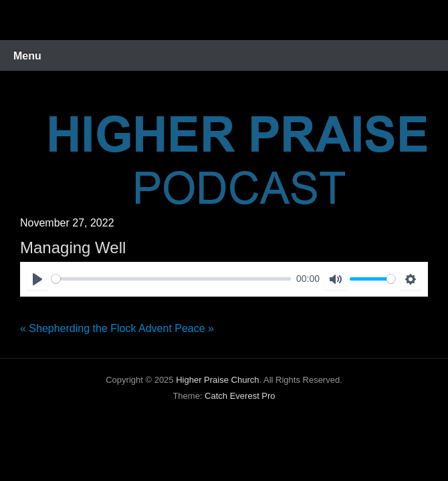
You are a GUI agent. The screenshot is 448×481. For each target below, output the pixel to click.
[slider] (171, 279)
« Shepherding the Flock (78, 328)
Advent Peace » (176, 328)
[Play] (37, 279)
